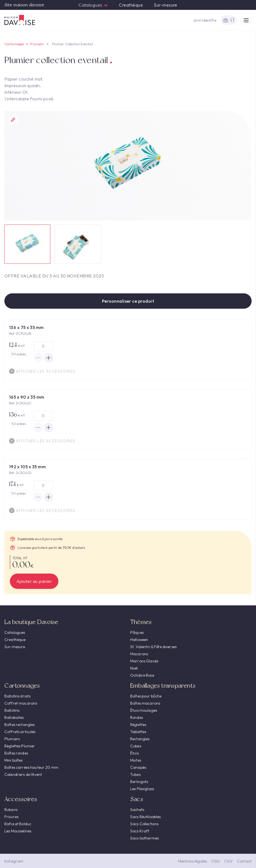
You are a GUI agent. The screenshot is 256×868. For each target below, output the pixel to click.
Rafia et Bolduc (18, 824)
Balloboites (14, 717)
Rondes (136, 717)
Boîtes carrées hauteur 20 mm (31, 767)
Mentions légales (193, 861)
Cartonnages (14, 44)
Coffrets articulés (20, 732)
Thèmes (141, 622)
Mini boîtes (14, 760)
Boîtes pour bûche (146, 696)
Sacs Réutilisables (146, 817)
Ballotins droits (17, 696)
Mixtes (136, 760)
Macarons (139, 654)
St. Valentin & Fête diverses (153, 647)
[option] (128, 166)
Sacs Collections (144, 824)
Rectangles (140, 739)
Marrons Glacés (144, 661)
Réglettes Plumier (20, 746)
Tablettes (138, 732)
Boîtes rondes (16, 753)
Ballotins (12, 710)
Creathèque (131, 5)
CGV (228, 861)
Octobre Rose (142, 675)
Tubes (135, 775)
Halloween (139, 640)
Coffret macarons (21, 703)
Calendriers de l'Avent (23, 775)
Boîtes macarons (145, 703)
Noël (134, 668)
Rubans (11, 810)
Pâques (137, 632)
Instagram (14, 861)
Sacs (137, 799)
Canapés (138, 767)
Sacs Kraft (140, 831)
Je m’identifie (205, 20)
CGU (215, 861)
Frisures (11, 817)
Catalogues (93, 5)
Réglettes (138, 725)
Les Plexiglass (142, 789)
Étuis (134, 753)
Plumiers (37, 44)
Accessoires (21, 799)
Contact (244, 861)
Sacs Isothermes (144, 838)
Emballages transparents (163, 686)
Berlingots (139, 782)
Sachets (137, 810)
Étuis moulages (144, 710)
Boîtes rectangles (19, 725)
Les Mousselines (18, 831)
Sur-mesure (166, 5)
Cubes (136, 746)
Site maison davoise (24, 5)
